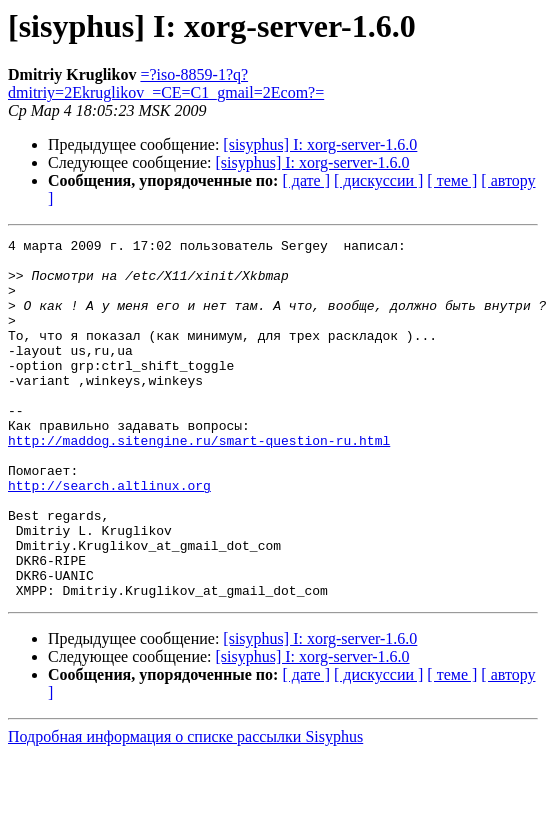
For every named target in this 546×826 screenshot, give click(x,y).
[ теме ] (452, 180)
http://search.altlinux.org (109, 536)
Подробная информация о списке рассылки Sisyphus (185, 808)
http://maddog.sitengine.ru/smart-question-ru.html (199, 482)
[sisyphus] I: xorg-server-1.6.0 (320, 144)
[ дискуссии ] (378, 180)
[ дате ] (306, 180)
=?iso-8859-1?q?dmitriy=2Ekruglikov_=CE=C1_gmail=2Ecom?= (166, 83)
